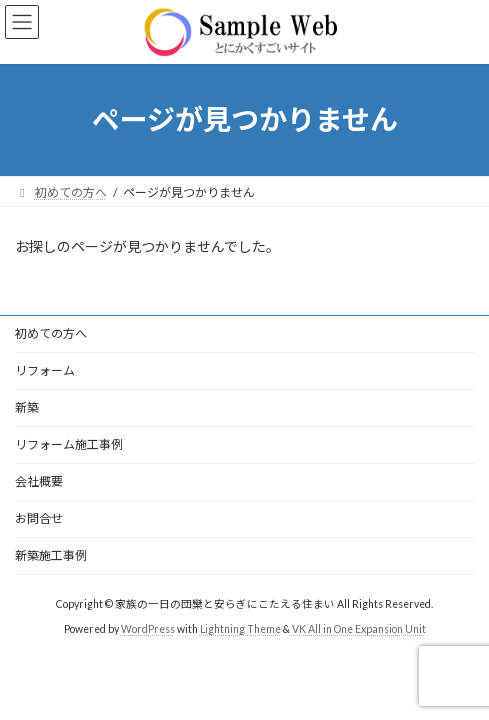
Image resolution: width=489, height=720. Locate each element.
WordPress (148, 629)
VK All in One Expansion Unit (359, 629)
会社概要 (39, 481)
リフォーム (45, 370)
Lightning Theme (240, 629)
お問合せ (39, 518)
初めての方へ (51, 333)
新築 (27, 407)
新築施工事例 (51, 555)
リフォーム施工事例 (69, 444)
